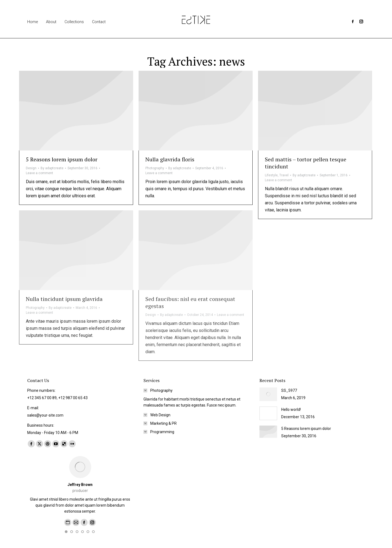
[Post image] (268, 394)
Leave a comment (39, 173)
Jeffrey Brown (80, 485)
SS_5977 (289, 390)
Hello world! (291, 410)
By (52, 168)
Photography (155, 168)
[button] (66, 532)
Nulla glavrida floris (170, 159)
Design (31, 168)
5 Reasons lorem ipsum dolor (62, 159)
